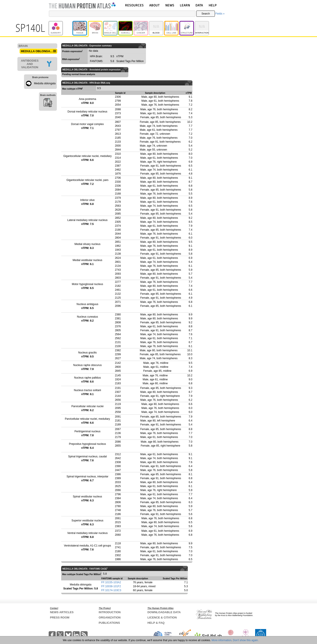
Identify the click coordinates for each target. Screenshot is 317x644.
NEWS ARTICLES (62, 612)
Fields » (220, 14)
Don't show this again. (246, 640)
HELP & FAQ (156, 623)
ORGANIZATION (110, 617)
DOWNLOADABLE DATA (164, 612)
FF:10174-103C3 (111, 590)
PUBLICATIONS (109, 623)
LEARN (185, 5)
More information (221, 640)
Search (206, 14)
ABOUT (154, 5)
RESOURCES (134, 5)
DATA (199, 5)
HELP (213, 5)
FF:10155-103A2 (111, 582)
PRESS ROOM (60, 617)
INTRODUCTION (110, 612)
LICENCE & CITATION (162, 617)
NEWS (170, 5)
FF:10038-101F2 (111, 586)
